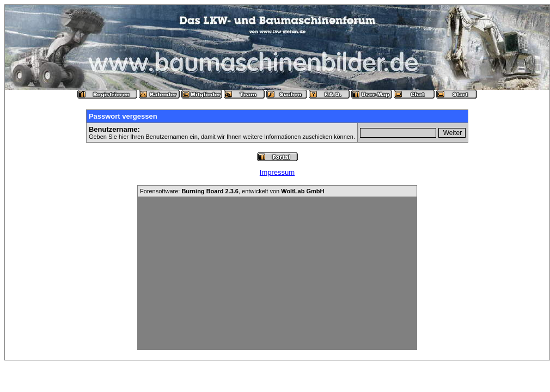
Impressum (277, 172)
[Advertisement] (277, 273)
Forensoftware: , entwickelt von (232, 191)
